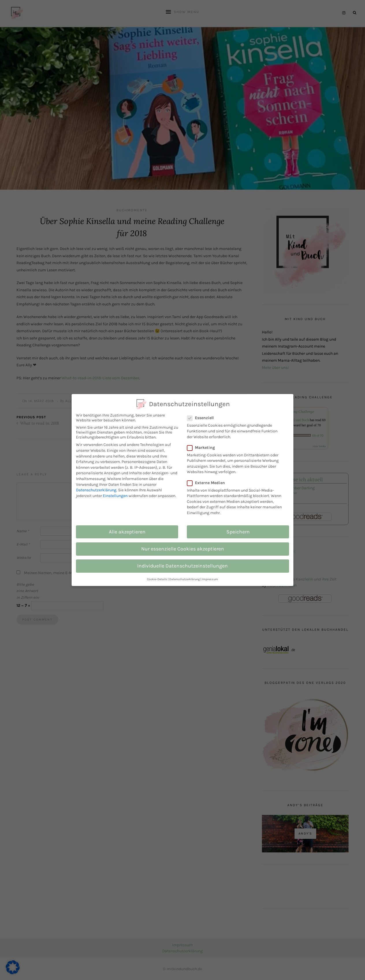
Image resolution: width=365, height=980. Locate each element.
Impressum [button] (210, 579)
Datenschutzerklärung (96, 490)
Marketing (204, 448)
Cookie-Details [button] (157, 579)
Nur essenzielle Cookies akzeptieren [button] (183, 549)
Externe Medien (209, 483)
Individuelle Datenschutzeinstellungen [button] (182, 566)
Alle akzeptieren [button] (127, 532)
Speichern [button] (238, 532)
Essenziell (203, 418)
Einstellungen (115, 496)
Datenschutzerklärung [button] (185, 579)
